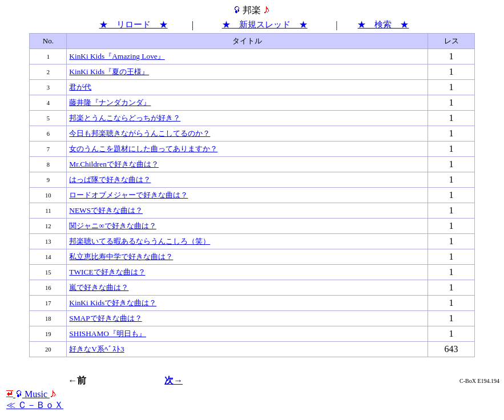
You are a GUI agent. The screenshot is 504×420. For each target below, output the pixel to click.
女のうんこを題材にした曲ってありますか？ (143, 149)
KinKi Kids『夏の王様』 (109, 72)
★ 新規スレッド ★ (265, 25)
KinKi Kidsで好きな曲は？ (113, 303)
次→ (174, 380)
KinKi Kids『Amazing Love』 (117, 56)
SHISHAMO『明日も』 (108, 334)
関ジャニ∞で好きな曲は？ (113, 226)
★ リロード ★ (134, 25)
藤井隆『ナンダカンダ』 (110, 102)
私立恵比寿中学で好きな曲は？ (121, 257)
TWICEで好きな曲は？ (107, 272)
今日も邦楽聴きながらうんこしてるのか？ (140, 133)
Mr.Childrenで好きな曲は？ (114, 164)
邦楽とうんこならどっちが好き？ (125, 118)
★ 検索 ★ (383, 25)
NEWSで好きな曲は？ (106, 210)
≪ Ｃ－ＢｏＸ (35, 405)
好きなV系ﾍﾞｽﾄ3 (96, 349)
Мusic (31, 394)
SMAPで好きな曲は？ (105, 318)
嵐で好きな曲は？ (99, 287)
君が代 (80, 87)
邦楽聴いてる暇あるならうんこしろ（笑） (140, 241)
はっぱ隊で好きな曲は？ (110, 179)
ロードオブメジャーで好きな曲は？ (128, 195)
